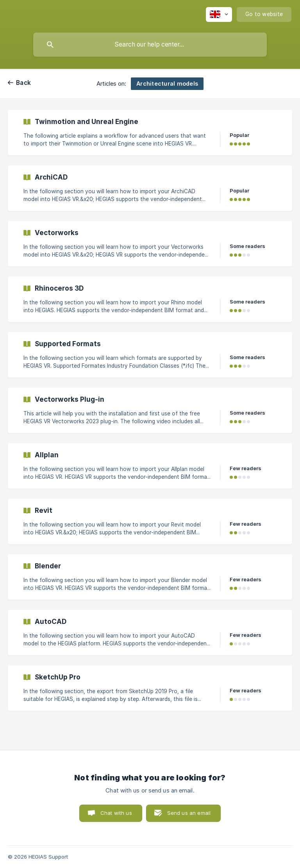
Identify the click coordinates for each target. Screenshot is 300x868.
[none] (219, 14)
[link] (150, 133)
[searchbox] (150, 45)
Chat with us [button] (116, 813)
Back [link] (23, 83)
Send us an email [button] (189, 813)
